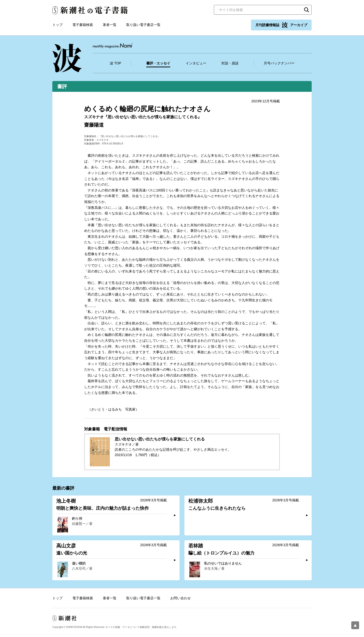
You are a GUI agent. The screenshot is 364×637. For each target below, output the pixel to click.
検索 (307, 10)
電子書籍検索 (83, 25)
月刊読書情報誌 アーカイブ (281, 25)
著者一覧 (110, 25)
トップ (57, 25)
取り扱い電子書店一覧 (143, 25)
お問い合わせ (181, 598)
